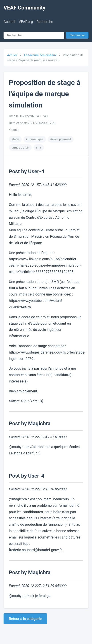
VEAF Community (24, 8)
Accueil (9, 22)
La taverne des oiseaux (40, 55)
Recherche (45, 22)
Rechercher (77, 35)
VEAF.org (26, 22)
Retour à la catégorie (25, 619)
